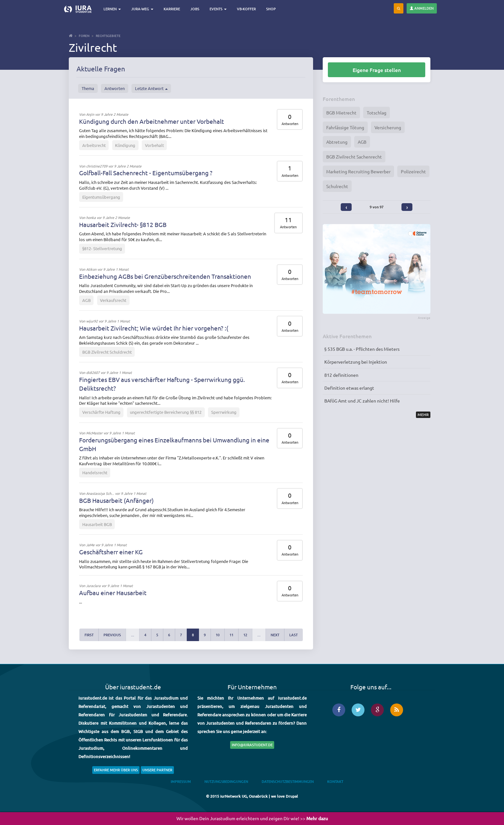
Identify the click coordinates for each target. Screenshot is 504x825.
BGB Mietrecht (341, 113)
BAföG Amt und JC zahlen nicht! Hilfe (362, 401)
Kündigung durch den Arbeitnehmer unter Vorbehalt (152, 121)
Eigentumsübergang (101, 197)
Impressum (181, 781)
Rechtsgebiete (108, 36)
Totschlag (377, 113)
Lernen (112, 9)
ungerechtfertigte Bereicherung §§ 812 (166, 412)
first (89, 635)
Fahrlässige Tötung (345, 127)
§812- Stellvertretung (102, 248)
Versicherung (388, 127)
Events (218, 9)
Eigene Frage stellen (377, 70)
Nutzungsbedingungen (226, 781)
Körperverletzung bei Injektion (356, 362)
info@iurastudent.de (252, 745)
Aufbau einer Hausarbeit (113, 593)
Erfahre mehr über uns (116, 770)
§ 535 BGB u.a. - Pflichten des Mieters (362, 349)
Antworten (115, 88)
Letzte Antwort (151, 88)
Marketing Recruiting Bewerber (358, 171)
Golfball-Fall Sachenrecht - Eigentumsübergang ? (146, 173)
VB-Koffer (246, 9)
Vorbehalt (154, 145)
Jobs (195, 9)
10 (218, 635)
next (275, 635)
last (293, 635)
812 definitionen (341, 375)
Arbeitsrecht (94, 145)
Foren (84, 36)
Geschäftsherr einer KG (111, 552)
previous (112, 635)
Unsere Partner (157, 770)
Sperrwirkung (224, 412)
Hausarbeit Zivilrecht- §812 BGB (123, 224)
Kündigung (125, 145)
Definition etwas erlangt (349, 388)
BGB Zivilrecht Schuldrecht (107, 352)
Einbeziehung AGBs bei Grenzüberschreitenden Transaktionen (165, 276)
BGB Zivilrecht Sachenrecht (354, 157)
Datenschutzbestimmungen (288, 781)
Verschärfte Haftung (101, 412)
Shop (271, 9)
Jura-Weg (142, 9)
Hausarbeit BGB (97, 524)
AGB (86, 300)
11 (231, 635)
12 (245, 635)
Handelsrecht (95, 472)
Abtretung (337, 142)
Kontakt (335, 781)
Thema (88, 88)
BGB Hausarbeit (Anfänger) (116, 500)
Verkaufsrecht (113, 300)
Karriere (172, 9)
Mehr (423, 415)
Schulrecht (337, 186)
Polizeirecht (413, 171)
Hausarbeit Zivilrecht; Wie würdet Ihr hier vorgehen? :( (154, 328)
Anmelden (422, 8)
